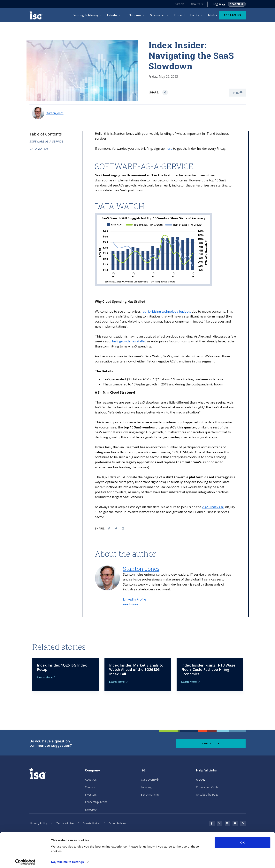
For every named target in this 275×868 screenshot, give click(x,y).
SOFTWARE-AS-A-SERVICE (46, 141)
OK (243, 841)
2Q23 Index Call (213, 507)
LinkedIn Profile (134, 599)
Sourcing (146, 780)
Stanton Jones (55, 113)
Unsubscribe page (207, 788)
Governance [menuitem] (157, 15)
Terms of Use (65, 817)
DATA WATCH (39, 149)
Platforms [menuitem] (135, 15)
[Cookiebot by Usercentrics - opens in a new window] (25, 860)
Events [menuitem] (195, 15)
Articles (201, 773)
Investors (91, 788)
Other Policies (117, 817)
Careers (179, 4)
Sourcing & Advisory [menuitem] (86, 15)
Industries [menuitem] (113, 15)
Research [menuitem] (180, 15)
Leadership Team (96, 795)
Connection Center (208, 780)
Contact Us (232, 15)
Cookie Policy (91, 817)
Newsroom (92, 803)
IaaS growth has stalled (129, 341)
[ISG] (37, 15)
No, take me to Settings (67, 860)
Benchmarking (150, 788)
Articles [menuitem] (212, 15)
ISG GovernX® (150, 773)
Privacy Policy (39, 817)
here (169, 149)
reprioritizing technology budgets (166, 311)
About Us (196, 4)
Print (238, 93)
